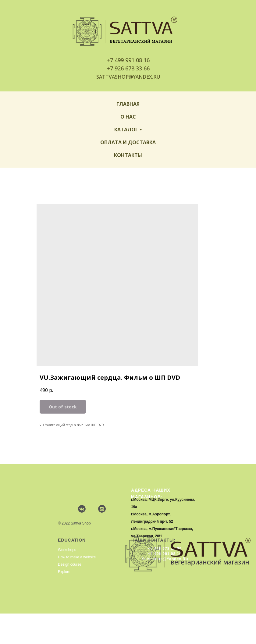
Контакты (128, 155)
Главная (128, 104)
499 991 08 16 (132, 60)
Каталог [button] (126, 130)
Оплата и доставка (128, 142)
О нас (128, 117)
